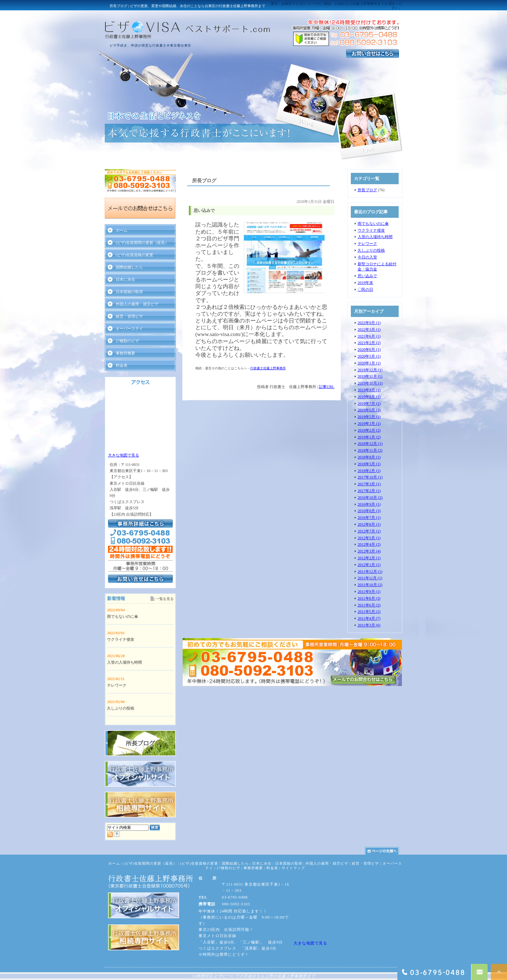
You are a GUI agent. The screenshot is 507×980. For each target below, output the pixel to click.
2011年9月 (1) (369, 592)
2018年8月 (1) (369, 457)
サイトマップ (293, 868)
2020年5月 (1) (369, 356)
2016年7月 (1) (369, 518)
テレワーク (367, 244)
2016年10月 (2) (370, 498)
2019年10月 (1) (370, 383)
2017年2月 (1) (369, 491)
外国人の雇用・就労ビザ (137, 304)
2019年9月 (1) (369, 390)
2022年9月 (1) (369, 323)
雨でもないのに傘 (373, 224)
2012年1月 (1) (369, 565)
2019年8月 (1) (369, 397)
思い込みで (367, 276)
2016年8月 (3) (369, 511)
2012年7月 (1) (369, 531)
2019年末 (365, 283)
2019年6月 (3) (369, 410)
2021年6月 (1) (369, 336)
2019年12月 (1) (370, 370)
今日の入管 (367, 257)
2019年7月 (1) (369, 404)
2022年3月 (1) (369, 330)
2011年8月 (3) (369, 598)
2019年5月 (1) (369, 417)
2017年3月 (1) (369, 484)
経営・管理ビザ (129, 316)
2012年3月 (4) (369, 551)
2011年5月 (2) (369, 612)
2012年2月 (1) (369, 558)
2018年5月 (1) (369, 464)
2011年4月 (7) (369, 618)
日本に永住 (125, 279)
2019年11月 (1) (370, 376)
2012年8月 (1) (369, 524)
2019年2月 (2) (369, 430)
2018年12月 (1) (370, 444)
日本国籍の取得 (129, 292)
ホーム (122, 230)
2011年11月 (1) (370, 578)
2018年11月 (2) (370, 450)
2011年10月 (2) (370, 585)
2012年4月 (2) (369, 544)
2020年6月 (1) (369, 350)
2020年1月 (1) (369, 363)
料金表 (122, 365)
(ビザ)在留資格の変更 (135, 255)
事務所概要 (125, 353)
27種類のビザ (127, 341)
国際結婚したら (129, 267)
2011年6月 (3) (369, 605)
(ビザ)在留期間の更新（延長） (142, 243)
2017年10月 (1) (370, 477)
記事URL (327, 387)
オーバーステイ (129, 329)
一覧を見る (165, 599)
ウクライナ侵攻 (371, 230)
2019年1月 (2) (369, 437)
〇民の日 (365, 290)
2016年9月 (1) (369, 504)
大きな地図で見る (124, 455)
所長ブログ (367, 190)
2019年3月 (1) (369, 424)
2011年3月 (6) (369, 625)
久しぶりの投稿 (371, 250)
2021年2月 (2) (369, 343)
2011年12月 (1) (370, 572)
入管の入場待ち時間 (375, 237)
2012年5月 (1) (369, 538)
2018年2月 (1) (369, 471)
